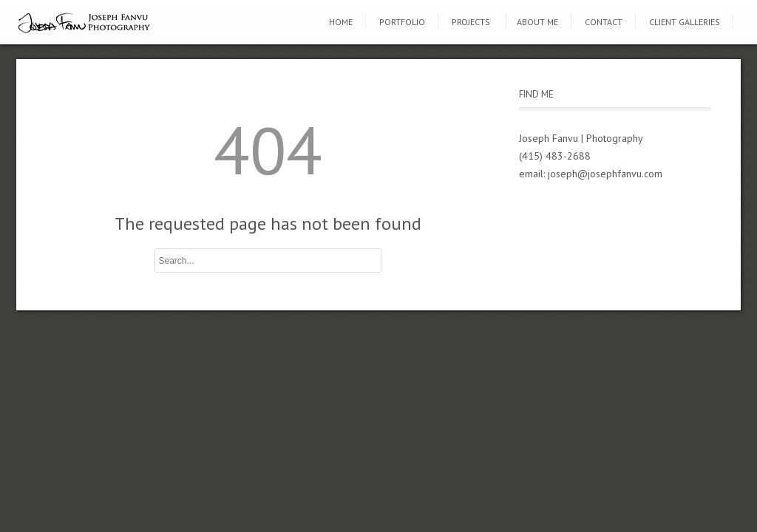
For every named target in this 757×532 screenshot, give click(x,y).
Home (341, 22)
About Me (537, 22)
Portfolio (402, 22)
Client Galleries (685, 22)
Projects (471, 22)
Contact (604, 22)
